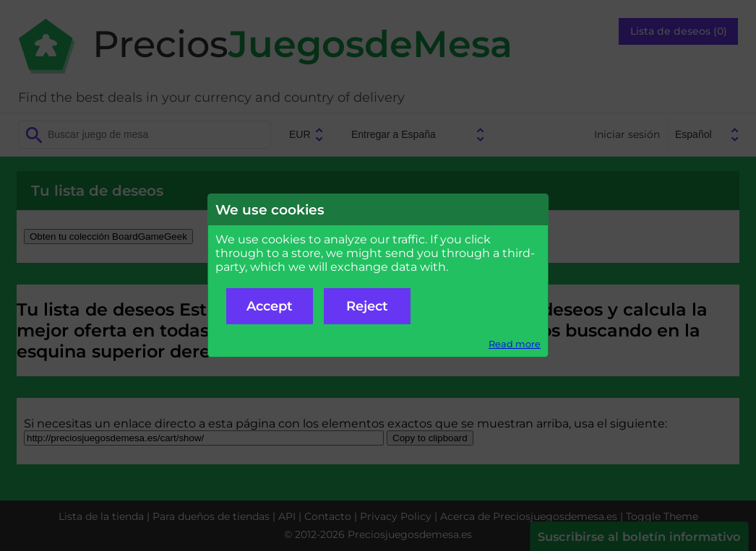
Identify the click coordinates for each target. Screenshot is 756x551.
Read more (515, 344)
